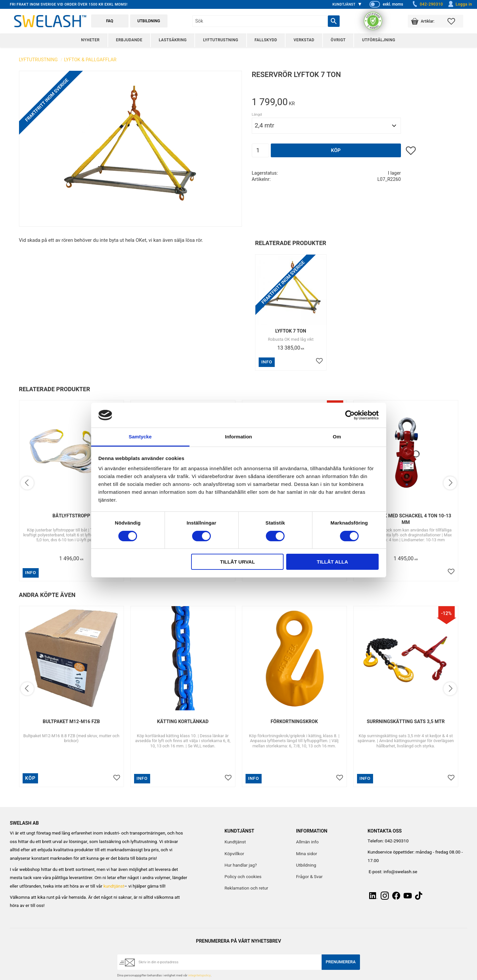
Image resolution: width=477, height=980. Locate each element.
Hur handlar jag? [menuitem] (241, 865)
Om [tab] (337, 437)
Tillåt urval (237, 562)
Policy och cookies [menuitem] (243, 877)
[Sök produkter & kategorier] (260, 21)
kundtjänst (114, 886)
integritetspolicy (199, 975)
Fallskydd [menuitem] (266, 40)
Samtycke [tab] (140, 437)
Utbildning (149, 21)
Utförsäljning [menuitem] (378, 40)
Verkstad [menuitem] (304, 40)
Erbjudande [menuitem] (129, 40)
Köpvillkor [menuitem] (234, 854)
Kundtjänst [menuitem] (344, 4)
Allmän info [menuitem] (307, 842)
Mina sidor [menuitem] (307, 854)
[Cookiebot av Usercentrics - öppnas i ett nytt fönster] (350, 415)
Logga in (460, 4)
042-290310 (427, 4)
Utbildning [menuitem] (306, 865)
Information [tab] (238, 437)
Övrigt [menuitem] (338, 40)
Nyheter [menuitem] (90, 40)
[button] (455, 21)
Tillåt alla (332, 562)
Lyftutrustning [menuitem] (220, 40)
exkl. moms (393, 4)
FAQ (110, 21)
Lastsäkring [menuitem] (173, 40)
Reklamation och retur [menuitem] (246, 888)
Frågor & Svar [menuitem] (309, 877)
